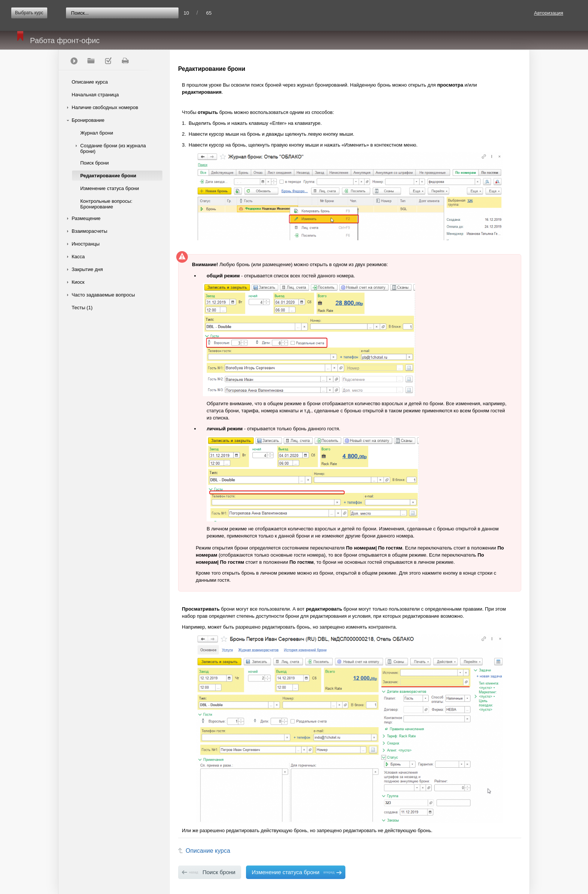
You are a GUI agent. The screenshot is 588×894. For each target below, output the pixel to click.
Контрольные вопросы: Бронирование (106, 204)
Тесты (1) (82, 308)
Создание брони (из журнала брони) (113, 148)
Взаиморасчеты (89, 231)
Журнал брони (97, 133)
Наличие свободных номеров (105, 107)
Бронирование (88, 120)
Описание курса (90, 82)
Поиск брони (94, 163)
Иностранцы (86, 244)
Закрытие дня (87, 269)
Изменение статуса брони (110, 188)
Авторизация (549, 13)
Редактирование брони (108, 176)
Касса (78, 257)
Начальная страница (95, 95)
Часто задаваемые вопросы (103, 295)
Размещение (86, 218)
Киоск (78, 282)
